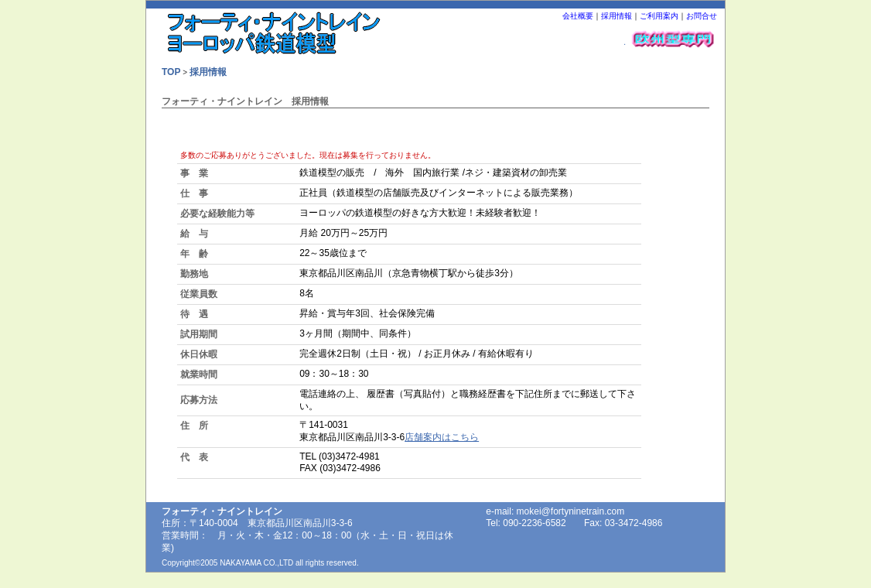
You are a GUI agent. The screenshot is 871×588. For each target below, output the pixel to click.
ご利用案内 (659, 16)
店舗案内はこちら (442, 437)
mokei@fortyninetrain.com (571, 511)
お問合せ (702, 16)
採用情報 (617, 16)
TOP (171, 72)
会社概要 (578, 16)
